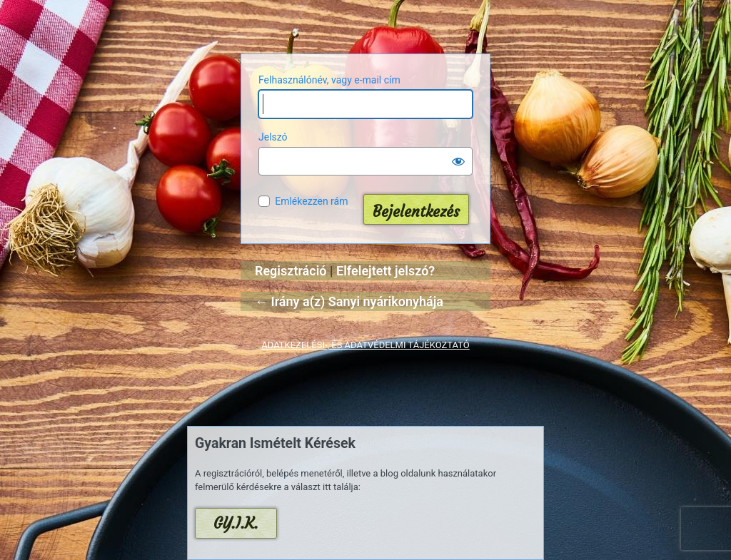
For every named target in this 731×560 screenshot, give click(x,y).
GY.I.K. (236, 523)
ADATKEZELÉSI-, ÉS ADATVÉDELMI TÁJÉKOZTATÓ (365, 345)
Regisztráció (291, 271)
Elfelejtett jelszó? (385, 271)
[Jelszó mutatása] (458, 161)
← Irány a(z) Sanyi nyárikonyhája (349, 301)
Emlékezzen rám (311, 201)
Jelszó (273, 137)
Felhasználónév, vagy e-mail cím (329, 80)
